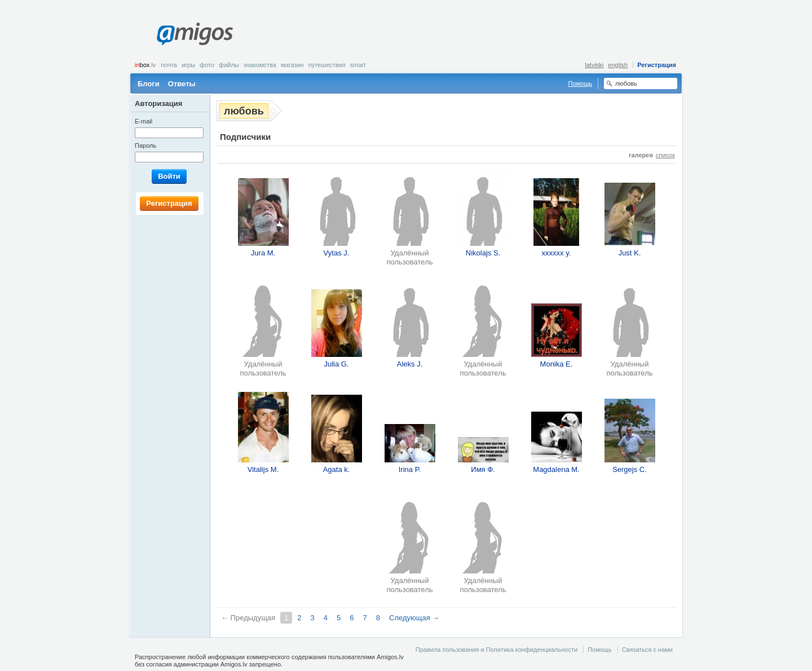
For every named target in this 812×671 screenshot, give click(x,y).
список (665, 155)
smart (358, 65)
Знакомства (260, 65)
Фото (207, 65)
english (618, 65)
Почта (169, 65)
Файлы (229, 65)
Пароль (145, 145)
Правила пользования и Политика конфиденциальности (497, 650)
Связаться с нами (647, 650)
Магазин (292, 65)
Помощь (581, 83)
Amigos (195, 34)
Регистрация (657, 65)
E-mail (144, 121)
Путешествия (327, 65)
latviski (594, 65)
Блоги (149, 84)
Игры (188, 65)
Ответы (182, 84)
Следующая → (414, 618)
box (145, 65)
